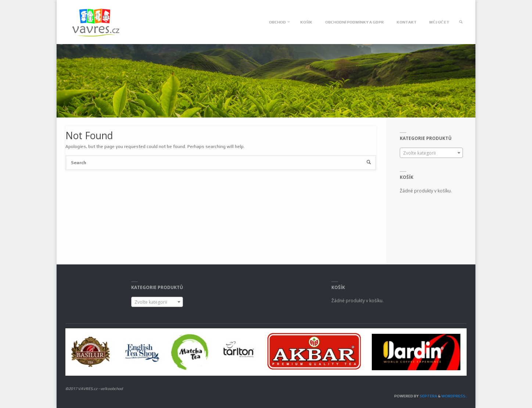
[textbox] (431, 153)
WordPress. (454, 396)
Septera (428, 396)
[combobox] (431, 153)
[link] (461, 22)
